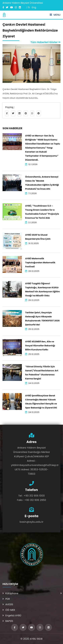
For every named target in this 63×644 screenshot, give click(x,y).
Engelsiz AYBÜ (12, 615)
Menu (55, 15)
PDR (6, 599)
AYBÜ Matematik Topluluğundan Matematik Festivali (40, 263)
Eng (34, 7)
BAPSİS (8, 621)
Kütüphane (10, 593)
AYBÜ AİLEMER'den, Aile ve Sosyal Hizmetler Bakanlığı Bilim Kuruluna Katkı (40, 346)
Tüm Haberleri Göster (46, 42)
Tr (29, 7)
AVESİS (8, 604)
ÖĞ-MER (9, 610)
